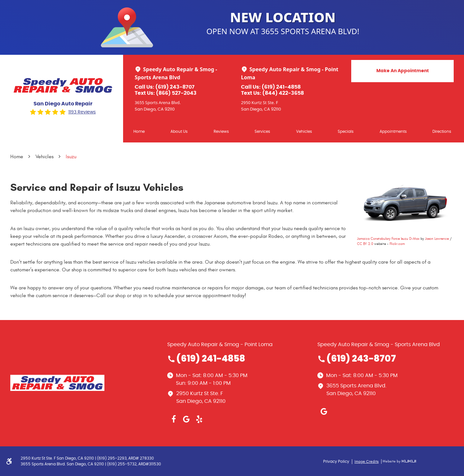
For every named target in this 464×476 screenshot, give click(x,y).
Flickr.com (397, 244)
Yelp (199, 419)
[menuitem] (139, 131)
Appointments (393, 131)
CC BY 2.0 (365, 244)
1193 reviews (82, 112)
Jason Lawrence (437, 239)
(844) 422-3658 (283, 93)
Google (187, 419)
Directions (442, 131)
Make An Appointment (403, 71)
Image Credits (367, 461)
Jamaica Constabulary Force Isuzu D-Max (388, 239)
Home (139, 131)
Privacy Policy (336, 461)
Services (262, 131)
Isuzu (71, 157)
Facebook (174, 419)
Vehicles (304, 131)
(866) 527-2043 (176, 93)
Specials (346, 131)
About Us (179, 131)
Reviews (221, 131)
